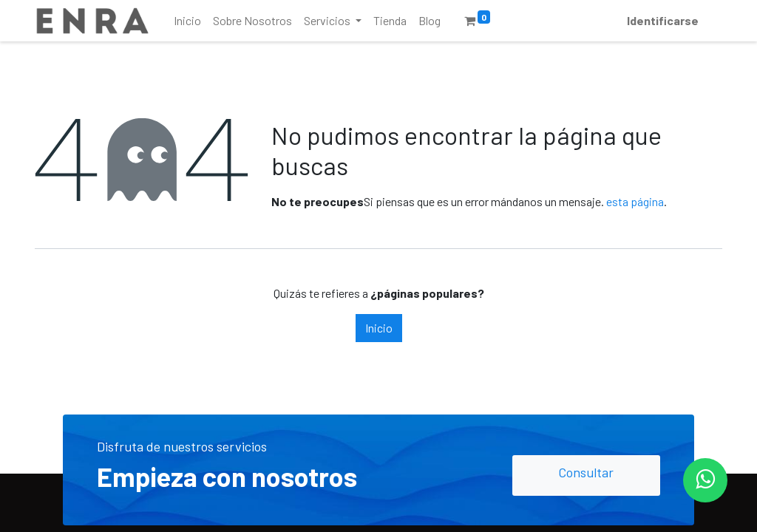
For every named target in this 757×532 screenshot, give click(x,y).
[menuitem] (187, 21)
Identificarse (663, 20)
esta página (635, 201)
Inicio (379, 328)
